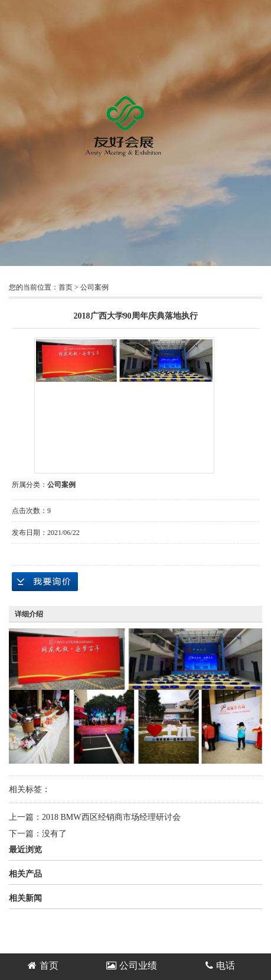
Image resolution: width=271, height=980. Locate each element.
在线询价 (45, 582)
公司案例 (94, 287)
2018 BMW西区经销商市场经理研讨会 (111, 817)
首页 (66, 287)
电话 (220, 966)
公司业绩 (132, 966)
